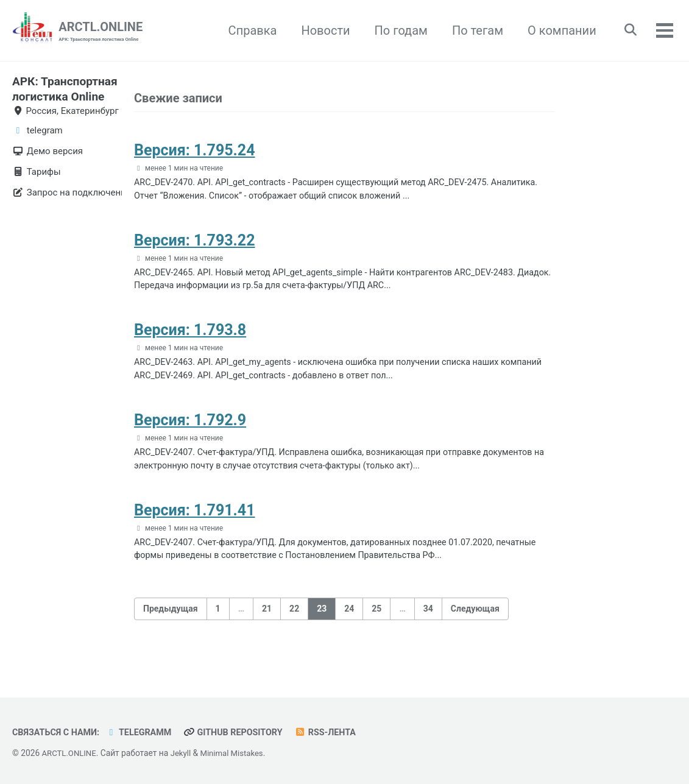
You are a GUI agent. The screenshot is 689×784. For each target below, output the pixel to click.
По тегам (473, 30)
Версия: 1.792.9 (190, 430)
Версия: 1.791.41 (195, 522)
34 (428, 623)
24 (349, 623)
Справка (249, 30)
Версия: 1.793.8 (190, 337)
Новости (322, 30)
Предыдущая (171, 623)
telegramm (144, 733)
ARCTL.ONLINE (101, 31)
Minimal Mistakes (236, 754)
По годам (397, 30)
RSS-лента (337, 733)
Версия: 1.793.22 (195, 245)
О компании (558, 30)
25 (376, 623)
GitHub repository (242, 733)
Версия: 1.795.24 (195, 151)
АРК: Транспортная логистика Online (61, 96)
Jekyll (184, 754)
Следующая (475, 623)
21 (267, 623)
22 (294, 623)
